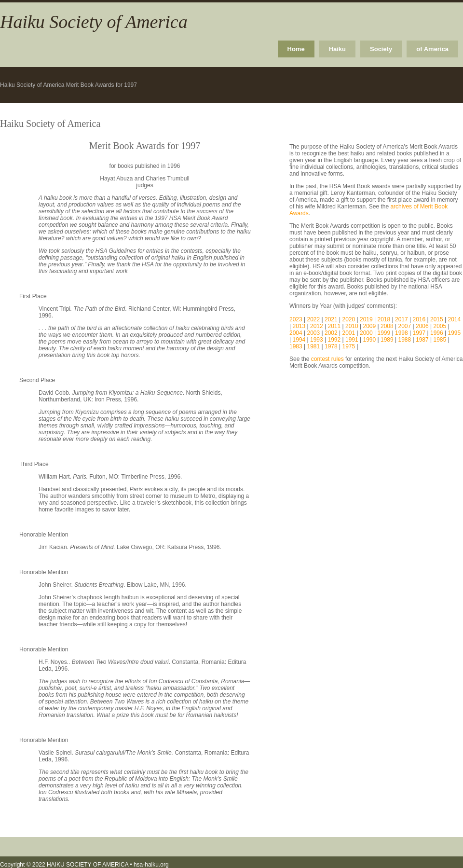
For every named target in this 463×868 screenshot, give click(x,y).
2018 (384, 319)
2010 (352, 326)
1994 (299, 340)
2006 (422, 326)
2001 (349, 333)
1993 (317, 340)
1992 (334, 340)
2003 (314, 333)
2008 (387, 326)
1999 (384, 333)
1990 (369, 340)
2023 (296, 319)
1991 (352, 340)
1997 (419, 333)
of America (432, 49)
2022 (314, 319)
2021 (331, 319)
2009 (369, 326)
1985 (440, 340)
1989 (387, 340)
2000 (366, 333)
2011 (334, 326)
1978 (331, 346)
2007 (404, 326)
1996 (437, 333)
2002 (331, 333)
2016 (419, 319)
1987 (422, 340)
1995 (455, 333)
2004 (296, 333)
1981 (314, 346)
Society (381, 49)
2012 (317, 326)
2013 (299, 326)
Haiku (337, 49)
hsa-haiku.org (151, 865)
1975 (349, 346)
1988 (404, 340)
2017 (402, 319)
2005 (440, 326)
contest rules (327, 359)
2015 (437, 319)
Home (296, 49)
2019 (366, 319)
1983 (296, 346)
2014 (455, 319)
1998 (402, 333)
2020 (349, 319)
